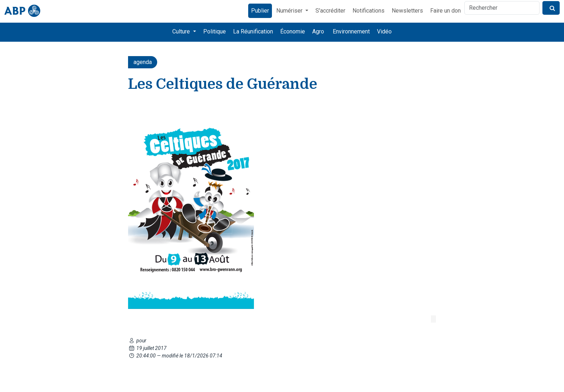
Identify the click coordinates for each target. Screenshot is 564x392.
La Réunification (253, 31)
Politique (215, 31)
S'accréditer (330, 11)
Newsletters (407, 11)
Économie (293, 31)
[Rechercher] (502, 8)
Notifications (369, 11)
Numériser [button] (290, 11)
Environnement (351, 31)
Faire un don (445, 11)
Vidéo (384, 31)
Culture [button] (182, 31)
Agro (318, 31)
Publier (260, 11)
